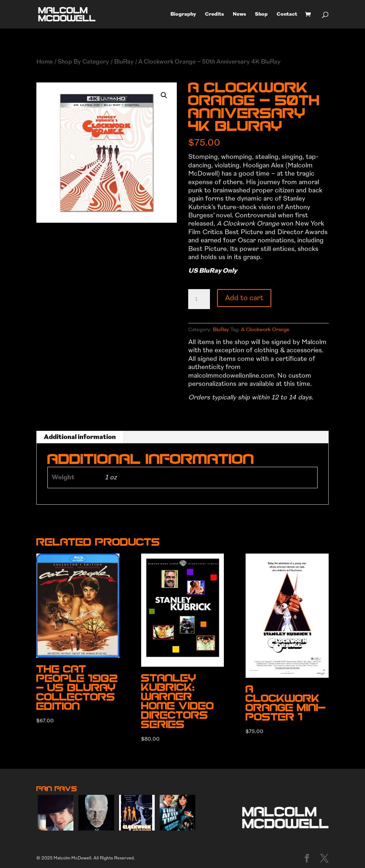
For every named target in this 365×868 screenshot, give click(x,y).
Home (45, 62)
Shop (261, 14)
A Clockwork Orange (265, 330)
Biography (183, 14)
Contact (287, 14)
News (239, 14)
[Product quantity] (199, 299)
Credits (214, 14)
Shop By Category (83, 62)
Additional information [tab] (80, 437)
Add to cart (244, 298)
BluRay (124, 62)
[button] (164, 95)
